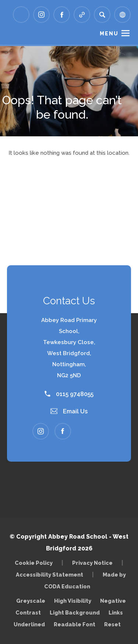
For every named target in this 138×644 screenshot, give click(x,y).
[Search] (102, 15)
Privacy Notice (92, 563)
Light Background (75, 612)
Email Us (69, 411)
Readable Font (75, 624)
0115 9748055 (69, 394)
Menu (109, 34)
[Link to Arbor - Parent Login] (21, 15)
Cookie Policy (34, 563)
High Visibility (73, 601)
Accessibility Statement (49, 575)
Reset (112, 624)
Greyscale (31, 601)
